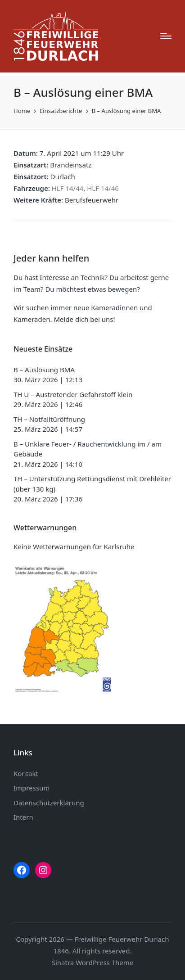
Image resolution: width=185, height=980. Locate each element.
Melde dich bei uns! (84, 319)
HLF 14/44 (68, 188)
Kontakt (26, 773)
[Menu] (166, 36)
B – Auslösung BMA (44, 370)
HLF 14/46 (103, 188)
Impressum (32, 788)
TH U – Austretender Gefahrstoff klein (73, 394)
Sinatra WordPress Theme (93, 962)
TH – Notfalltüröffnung (49, 419)
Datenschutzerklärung (49, 803)
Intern (23, 817)
